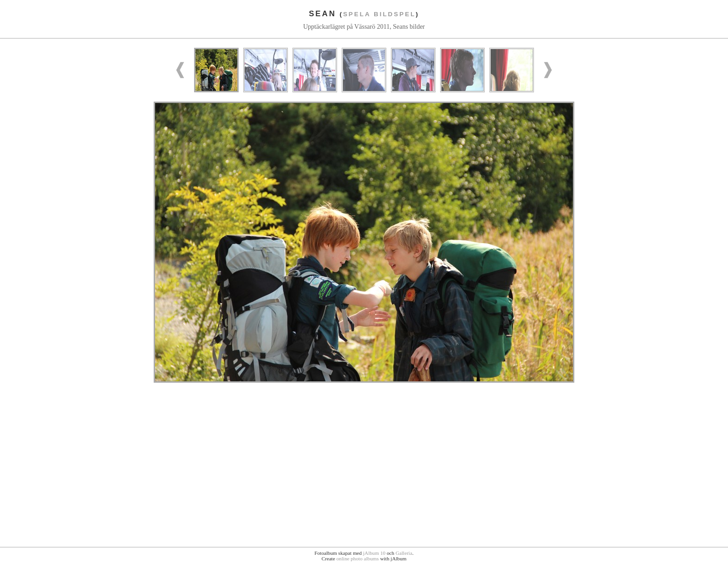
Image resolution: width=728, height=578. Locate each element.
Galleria (404, 553)
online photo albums (357, 559)
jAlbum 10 (374, 553)
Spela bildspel (379, 14)
